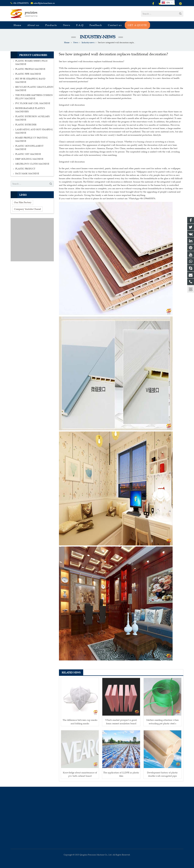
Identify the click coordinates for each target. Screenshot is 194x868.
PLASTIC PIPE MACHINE (28, 74)
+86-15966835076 (21, 3)
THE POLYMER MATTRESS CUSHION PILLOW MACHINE (34, 97)
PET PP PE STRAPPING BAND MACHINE (30, 80)
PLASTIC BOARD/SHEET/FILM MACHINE (31, 63)
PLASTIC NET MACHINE (28, 154)
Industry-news (97, 37)
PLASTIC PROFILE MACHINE (30, 69)
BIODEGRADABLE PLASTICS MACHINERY (30, 110)
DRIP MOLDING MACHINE (29, 159)
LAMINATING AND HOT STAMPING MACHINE (34, 131)
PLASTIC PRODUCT (25, 169)
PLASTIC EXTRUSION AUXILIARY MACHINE (33, 118)
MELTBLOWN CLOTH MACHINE (32, 164)
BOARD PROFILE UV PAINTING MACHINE (32, 139)
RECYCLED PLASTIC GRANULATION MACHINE (34, 89)
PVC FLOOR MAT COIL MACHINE (33, 103)
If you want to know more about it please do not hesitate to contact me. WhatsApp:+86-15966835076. (107, 199)
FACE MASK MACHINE (27, 174)
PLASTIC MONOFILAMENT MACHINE (29, 148)
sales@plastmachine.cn (44, 3)
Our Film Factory (23, 202)
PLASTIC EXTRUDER (26, 125)
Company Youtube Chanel (27, 209)
